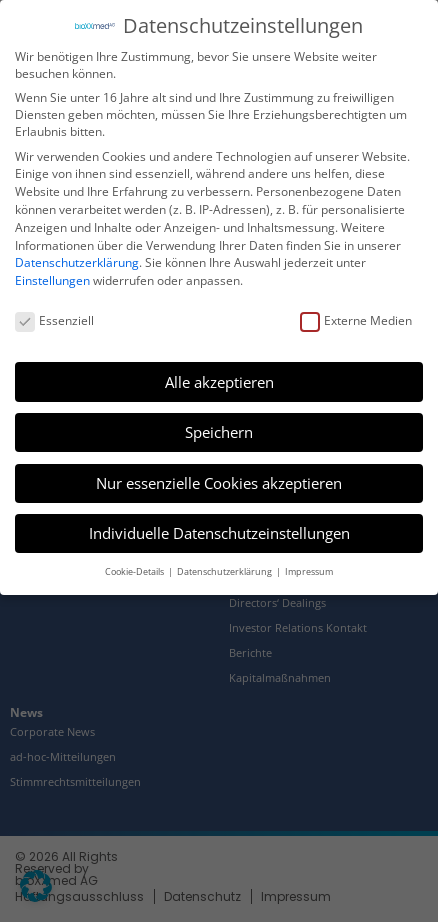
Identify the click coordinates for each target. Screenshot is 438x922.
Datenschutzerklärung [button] (225, 569)
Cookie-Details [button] (135, 569)
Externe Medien (356, 319)
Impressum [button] (309, 569)
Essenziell (54, 319)
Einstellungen (52, 279)
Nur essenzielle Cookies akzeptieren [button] (219, 481)
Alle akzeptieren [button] (219, 380)
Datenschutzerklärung (77, 261)
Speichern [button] (219, 431)
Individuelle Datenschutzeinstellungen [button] (219, 532)
